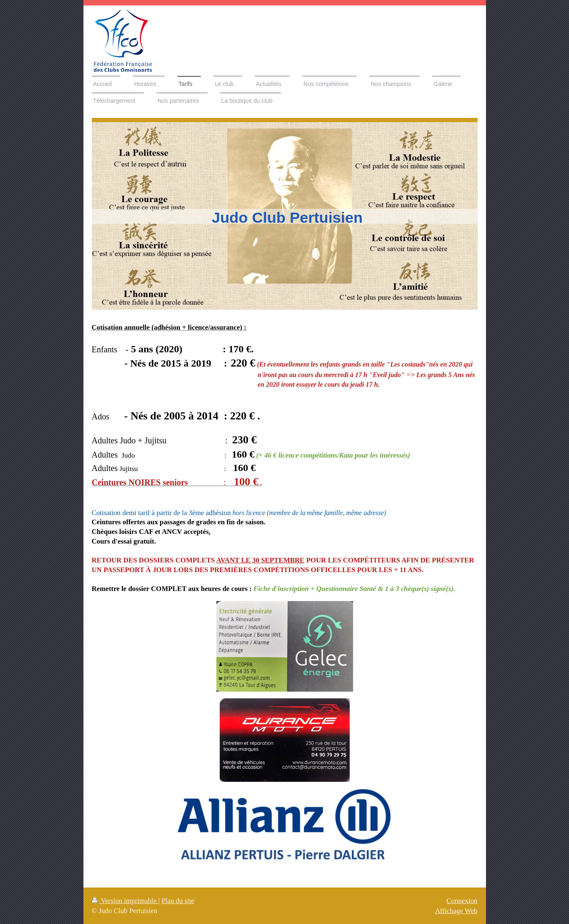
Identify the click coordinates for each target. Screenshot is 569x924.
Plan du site (178, 901)
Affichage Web (456, 911)
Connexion (462, 901)
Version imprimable (125, 901)
